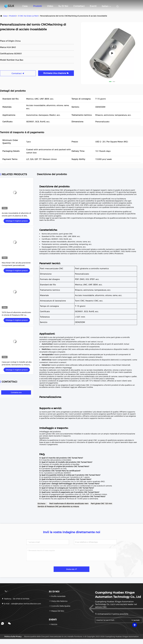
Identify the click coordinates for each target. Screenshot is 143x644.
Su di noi (63, 6)
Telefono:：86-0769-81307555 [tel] (15, 599)
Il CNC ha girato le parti (28, 16)
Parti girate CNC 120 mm (101, 504)
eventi (93, 6)
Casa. (25, 6)
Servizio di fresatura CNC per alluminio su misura (58, 507)
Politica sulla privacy (13, 636)
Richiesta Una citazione (56, 73)
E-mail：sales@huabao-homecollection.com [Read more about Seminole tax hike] (21, 604)
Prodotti (38, 6)
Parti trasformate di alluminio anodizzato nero (69, 504)
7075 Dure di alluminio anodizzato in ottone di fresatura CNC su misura (16, 315)
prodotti (13, 16)
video (50, 6)
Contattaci (79, 6)
